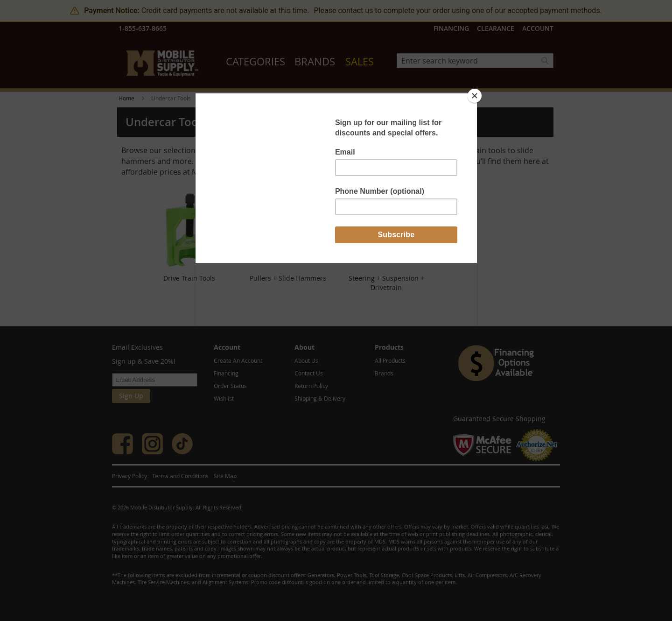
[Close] (475, 96)
